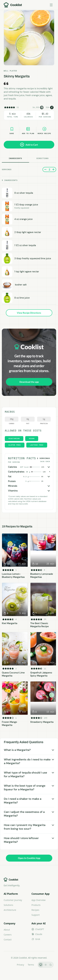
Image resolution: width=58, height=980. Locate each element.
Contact (8, 940)
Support (36, 915)
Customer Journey (13, 900)
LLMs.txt (9, 965)
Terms (31, 965)
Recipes (35, 910)
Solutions (8, 905)
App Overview (39, 900)
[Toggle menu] (51, 5)
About (7, 930)
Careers (8, 935)
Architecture (10, 910)
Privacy (20, 965)
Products (36, 905)
